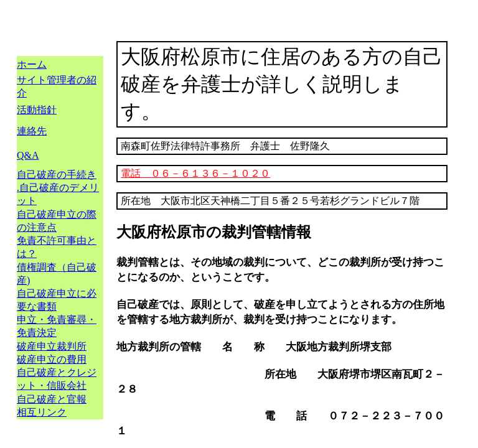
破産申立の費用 (52, 359)
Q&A (28, 155)
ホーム (32, 64)
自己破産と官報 (52, 399)
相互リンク (42, 412)
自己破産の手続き (57, 175)
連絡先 (32, 131)
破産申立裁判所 (52, 346)
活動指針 (37, 110)
